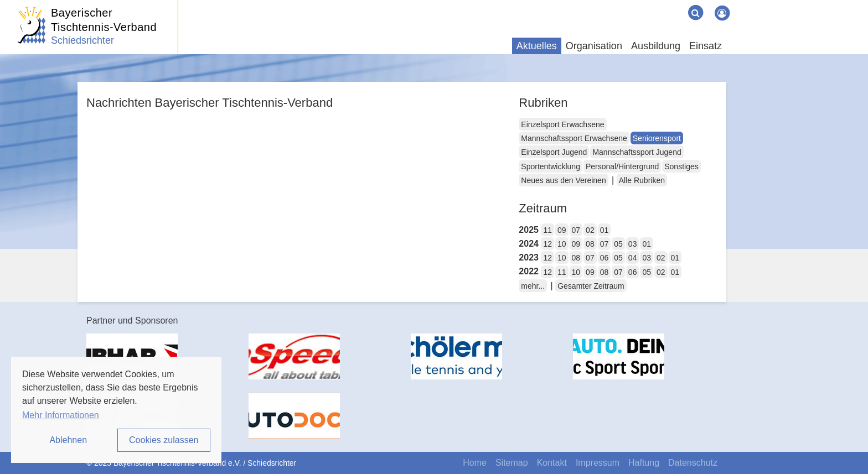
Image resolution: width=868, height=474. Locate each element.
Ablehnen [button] (68, 440)
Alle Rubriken (642, 180)
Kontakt (552, 463)
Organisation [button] (594, 46)
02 (590, 230)
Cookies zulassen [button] (164, 440)
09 (562, 230)
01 (604, 230)
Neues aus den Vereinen (563, 180)
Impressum (598, 463)
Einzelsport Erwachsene (562, 124)
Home (475, 463)
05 (618, 244)
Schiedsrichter (82, 40)
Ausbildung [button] (656, 46)
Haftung (644, 463)
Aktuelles (537, 46)
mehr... (533, 286)
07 (576, 230)
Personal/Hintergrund (622, 166)
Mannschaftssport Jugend (637, 152)
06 (604, 258)
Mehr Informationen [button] (61, 415)
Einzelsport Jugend (554, 152)
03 (633, 244)
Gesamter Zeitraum (591, 286)
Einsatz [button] (706, 46)
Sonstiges (681, 166)
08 (590, 244)
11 (547, 230)
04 (633, 258)
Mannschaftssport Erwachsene (574, 138)
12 (547, 244)
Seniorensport (657, 138)
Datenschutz (693, 463)
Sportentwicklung (551, 166)
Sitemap (512, 463)
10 (562, 244)
